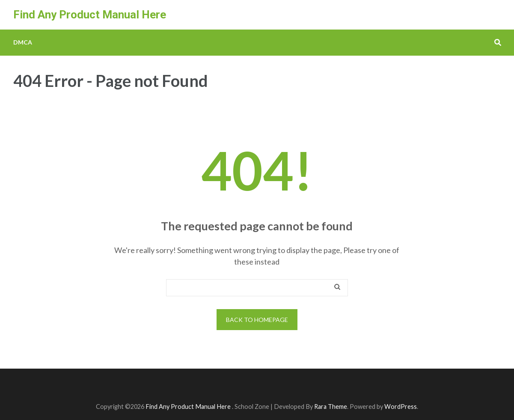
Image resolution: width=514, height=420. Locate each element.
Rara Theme (331, 407)
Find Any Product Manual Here (90, 15)
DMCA (23, 42)
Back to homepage (257, 320)
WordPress (401, 407)
